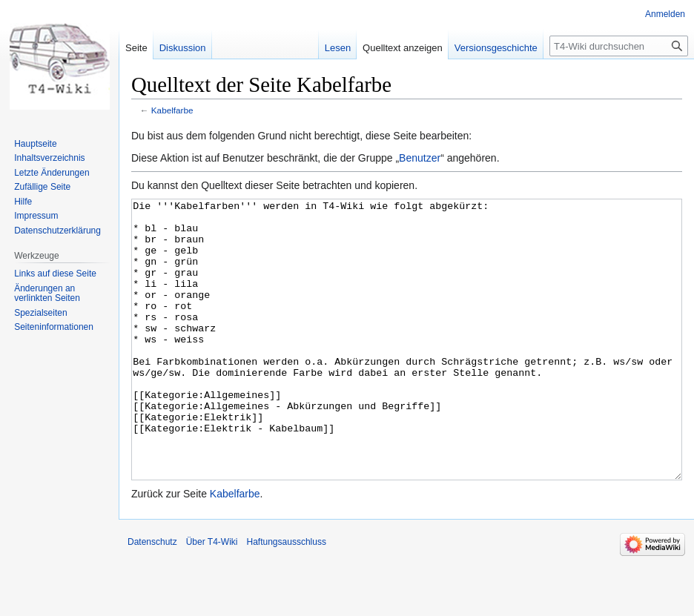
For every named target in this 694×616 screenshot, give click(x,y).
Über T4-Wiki (212, 597)
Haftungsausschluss (287, 597)
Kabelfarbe (172, 110)
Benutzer (420, 158)
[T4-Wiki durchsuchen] (619, 46)
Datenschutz (152, 597)
